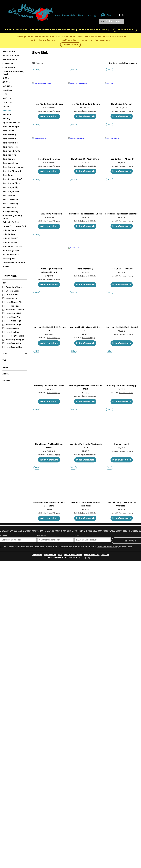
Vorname (4, 535)
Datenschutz (50, 555)
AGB (60, 555)
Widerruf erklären (92, 555)
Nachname (42, 535)
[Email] (92, 540)
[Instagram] (123, 15)
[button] (95, 15)
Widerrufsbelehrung (73, 555)
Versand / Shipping (53, 111)
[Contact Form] (125, 30)
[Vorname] (18, 540)
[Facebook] (120, 15)
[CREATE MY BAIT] (70, 45)
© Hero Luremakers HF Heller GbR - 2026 (63, 558)
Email (77, 535)
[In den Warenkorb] (49, 116)
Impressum (37, 555)
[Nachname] (55, 540)
